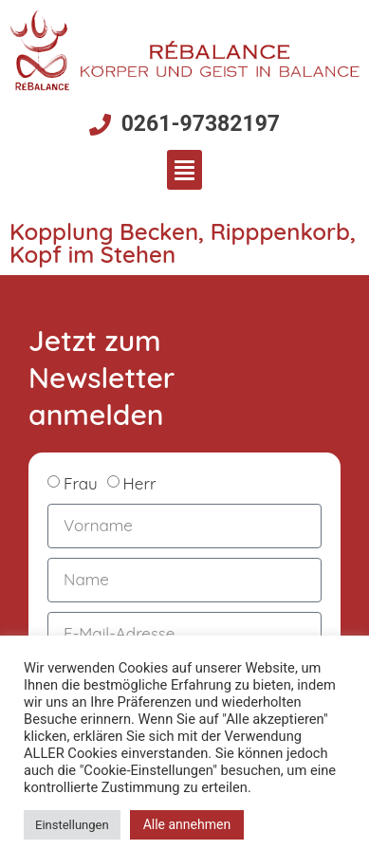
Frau (81, 483)
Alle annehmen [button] (187, 824)
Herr (140, 483)
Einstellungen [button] (72, 825)
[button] (184, 170)
